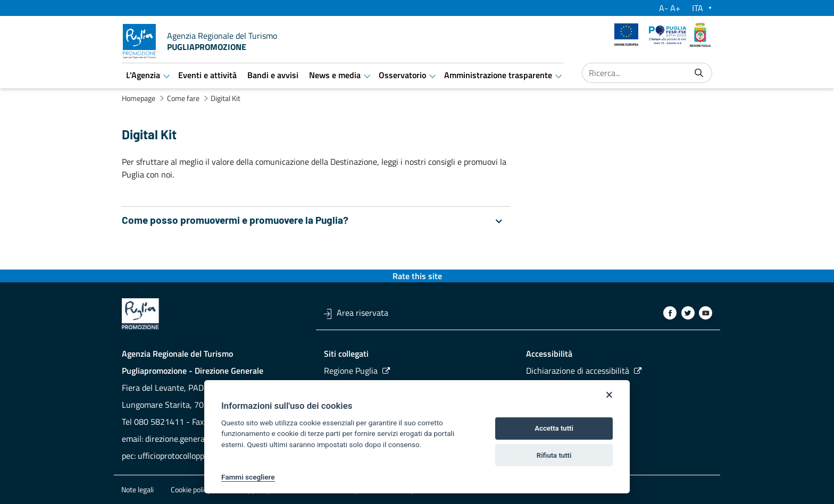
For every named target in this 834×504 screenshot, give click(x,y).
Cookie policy (191, 490)
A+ (675, 8)
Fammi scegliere (248, 477)
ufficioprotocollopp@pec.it (185, 456)
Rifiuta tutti (554, 455)
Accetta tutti (554, 428)
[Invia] (699, 73)
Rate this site (417, 276)
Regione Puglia (351, 371)
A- (664, 8)
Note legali (137, 490)
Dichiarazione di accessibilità (578, 371)
